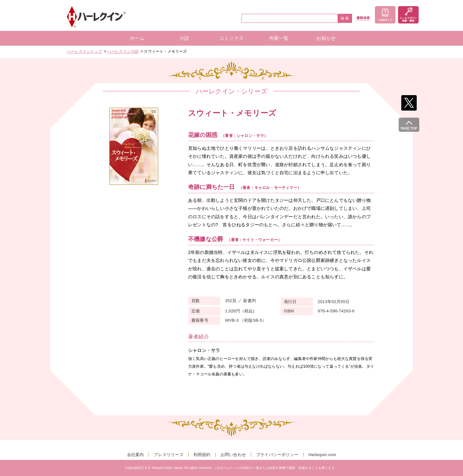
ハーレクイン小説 (123, 51)
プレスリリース (168, 455)
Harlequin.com (322, 455)
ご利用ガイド (385, 15)
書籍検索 (363, 18)
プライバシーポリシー (277, 455)
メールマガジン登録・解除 (408, 15)
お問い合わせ (233, 455)
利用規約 (202, 455)
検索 (345, 18)
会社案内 (136, 455)
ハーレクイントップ (85, 51)
